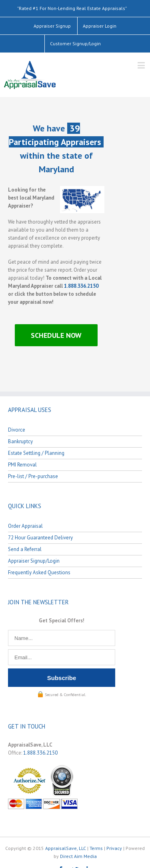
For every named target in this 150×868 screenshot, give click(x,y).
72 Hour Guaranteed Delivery (40, 538)
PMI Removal (22, 465)
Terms (96, 848)
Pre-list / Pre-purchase (33, 476)
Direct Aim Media (78, 856)
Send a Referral (25, 549)
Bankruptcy (20, 441)
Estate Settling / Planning (36, 453)
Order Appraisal (25, 526)
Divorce (17, 430)
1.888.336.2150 (81, 286)
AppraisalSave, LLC (66, 848)
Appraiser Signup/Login (34, 561)
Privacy (114, 848)
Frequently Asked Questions (39, 572)
